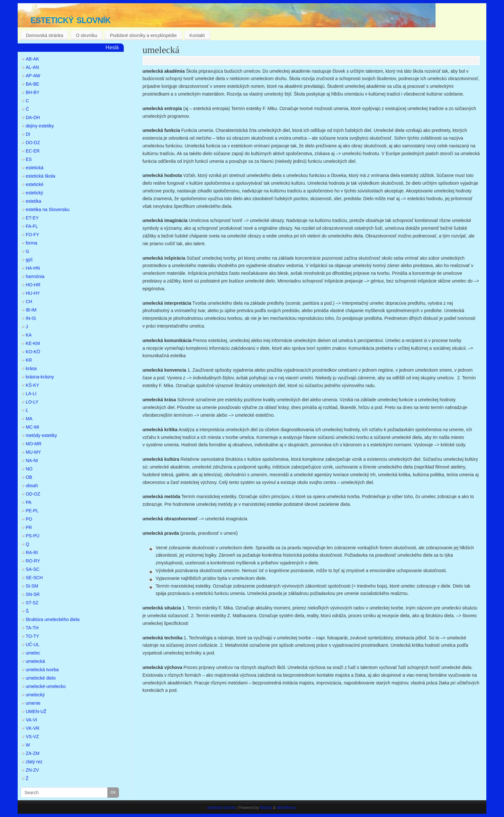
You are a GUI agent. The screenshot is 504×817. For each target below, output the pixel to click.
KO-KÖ (33, 352)
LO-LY (32, 402)
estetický (34, 193)
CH (29, 302)
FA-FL (32, 226)
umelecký (35, 695)
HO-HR (33, 285)
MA (29, 419)
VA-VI (32, 720)
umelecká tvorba (42, 670)
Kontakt (197, 35)
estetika (33, 201)
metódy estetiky (41, 435)
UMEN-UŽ (36, 711)
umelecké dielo (41, 678)
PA (29, 502)
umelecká (161, 50)
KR (29, 360)
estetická (35, 168)
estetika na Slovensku (48, 209)
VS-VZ (32, 737)
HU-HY (33, 293)
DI (28, 134)
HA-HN (33, 268)
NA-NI (32, 460)
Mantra (266, 808)
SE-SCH (34, 578)
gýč (29, 260)
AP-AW (33, 76)
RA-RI (32, 552)
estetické (35, 184)
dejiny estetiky (40, 126)
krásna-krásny (40, 377)
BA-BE (32, 84)
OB (29, 477)
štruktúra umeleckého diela (53, 619)
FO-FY (32, 235)
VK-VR (33, 728)
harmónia (35, 276)
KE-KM (33, 343)
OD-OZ (33, 494)
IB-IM (31, 310)
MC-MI (32, 427)
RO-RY (33, 561)
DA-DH (33, 117)
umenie (33, 703)
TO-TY (32, 636)
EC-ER (33, 151)
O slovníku (86, 35)
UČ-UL (33, 645)
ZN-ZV (32, 770)
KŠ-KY (32, 385)
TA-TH (32, 628)
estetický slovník (71, 19)
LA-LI (31, 394)
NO (29, 469)
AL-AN (32, 67)
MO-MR (34, 444)
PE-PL (32, 511)
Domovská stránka (45, 35)
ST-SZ (32, 603)
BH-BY (33, 92)
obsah (32, 486)
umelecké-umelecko (46, 686)
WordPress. (287, 808)
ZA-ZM (33, 753)
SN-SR (33, 594)
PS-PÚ (33, 536)
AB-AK (32, 59)
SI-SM (32, 586)
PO (29, 519)
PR (29, 527)
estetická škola (40, 176)
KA (29, 335)
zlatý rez (34, 762)
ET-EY (32, 218)
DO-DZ (33, 143)
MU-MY (33, 452)
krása (31, 368)
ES (29, 159)
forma (32, 243)
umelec (33, 653)
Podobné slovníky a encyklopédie (143, 35)
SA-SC (33, 569)
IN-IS (31, 318)
